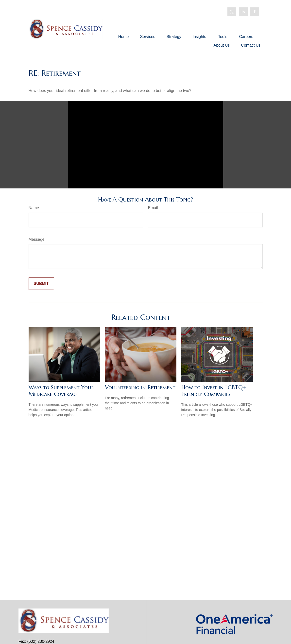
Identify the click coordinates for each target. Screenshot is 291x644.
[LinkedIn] (243, 12)
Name (34, 208)
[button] (124, 37)
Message (37, 239)
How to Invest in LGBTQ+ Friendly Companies (214, 391)
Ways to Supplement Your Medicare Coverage (61, 391)
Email (153, 208)
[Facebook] (255, 12)
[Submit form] (41, 284)
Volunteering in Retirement (140, 387)
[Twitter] (232, 12)
